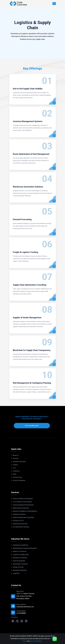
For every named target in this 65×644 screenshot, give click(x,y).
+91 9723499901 (21, 613)
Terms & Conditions (19, 480)
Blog (14, 468)
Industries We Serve (19, 462)
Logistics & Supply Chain (21, 555)
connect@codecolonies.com (25, 607)
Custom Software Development (23, 499)
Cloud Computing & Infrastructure (23, 505)
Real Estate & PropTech (20, 564)
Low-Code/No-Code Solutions (22, 502)
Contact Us (16, 471)
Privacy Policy (17, 477)
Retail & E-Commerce (20, 551)
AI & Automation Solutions (21, 527)
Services (16, 458)
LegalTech (16, 573)
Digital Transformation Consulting (23, 517)
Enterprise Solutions (19, 514)
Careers (15, 465)
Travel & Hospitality (19, 561)
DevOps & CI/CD (18, 521)
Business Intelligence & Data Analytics (25, 511)
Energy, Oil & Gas (18, 567)
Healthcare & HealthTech (21, 545)
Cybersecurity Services (20, 524)
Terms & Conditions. (36, 641)
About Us (16, 455)
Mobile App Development (21, 508)
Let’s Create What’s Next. (32, 426)
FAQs (15, 474)
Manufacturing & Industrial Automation (25, 548)
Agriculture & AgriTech (20, 570)
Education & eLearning (20, 558)
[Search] (54, 4)
